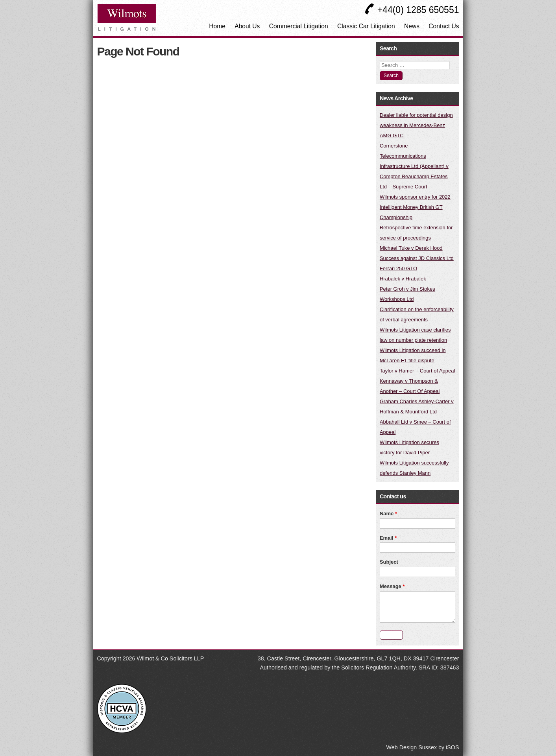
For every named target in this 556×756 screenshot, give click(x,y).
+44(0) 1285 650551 (412, 10)
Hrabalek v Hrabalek (403, 279)
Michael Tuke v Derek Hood (411, 248)
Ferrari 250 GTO (398, 268)
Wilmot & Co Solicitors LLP (170, 658)
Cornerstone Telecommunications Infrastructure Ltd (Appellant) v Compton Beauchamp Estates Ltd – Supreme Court (414, 166)
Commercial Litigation (299, 26)
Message (392, 586)
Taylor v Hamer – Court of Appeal (417, 371)
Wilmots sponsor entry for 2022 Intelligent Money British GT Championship (415, 207)
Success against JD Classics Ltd (417, 258)
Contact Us (444, 26)
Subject (389, 562)
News (412, 26)
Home (217, 26)
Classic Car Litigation (366, 26)
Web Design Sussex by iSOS (423, 747)
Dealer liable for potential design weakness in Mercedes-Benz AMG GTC (416, 125)
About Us (247, 26)
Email (388, 538)
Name (388, 514)
